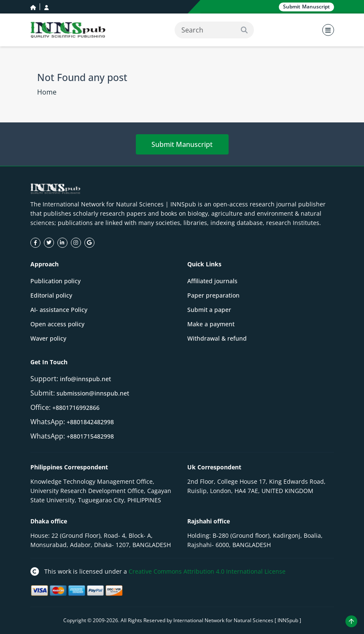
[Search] (214, 30)
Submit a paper (209, 310)
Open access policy (57, 324)
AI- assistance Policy (59, 310)
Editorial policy (51, 295)
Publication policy (55, 281)
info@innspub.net (85, 379)
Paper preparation (213, 295)
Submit (306, 7)
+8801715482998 (90, 436)
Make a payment (211, 324)
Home (47, 92)
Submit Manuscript (182, 144)
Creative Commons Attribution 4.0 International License (207, 571)
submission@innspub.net (93, 393)
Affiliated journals (212, 281)
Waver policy (48, 338)
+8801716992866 (76, 408)
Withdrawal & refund (217, 338)
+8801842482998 (90, 422)
